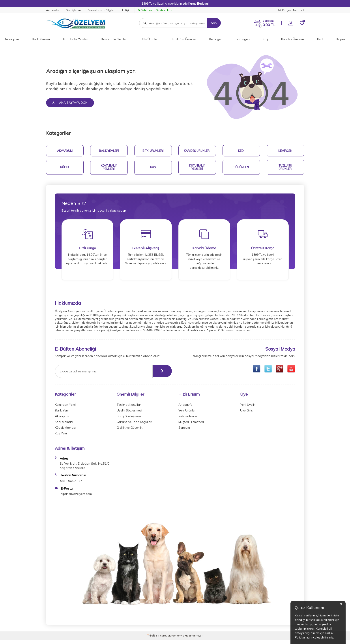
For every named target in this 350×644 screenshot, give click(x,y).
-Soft (151, 640)
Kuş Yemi (61, 437)
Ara (214, 23)
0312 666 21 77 (71, 485)
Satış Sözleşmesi (129, 420)
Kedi (320, 39)
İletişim (127, 10)
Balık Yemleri (41, 39)
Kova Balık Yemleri (114, 39)
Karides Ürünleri (293, 39)
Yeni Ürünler (187, 414)
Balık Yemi (62, 414)
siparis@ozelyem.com (76, 498)
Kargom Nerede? (291, 10)
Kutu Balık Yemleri (76, 39)
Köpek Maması (65, 432)
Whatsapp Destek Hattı (155, 10)
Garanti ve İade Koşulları (134, 426)
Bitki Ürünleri (150, 39)
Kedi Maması (64, 426)
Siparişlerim (73, 10)
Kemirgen (216, 39)
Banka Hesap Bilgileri (101, 10)
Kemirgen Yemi (65, 409)
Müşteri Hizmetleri (191, 426)
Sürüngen (243, 39)
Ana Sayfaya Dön (71, 103)
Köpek (341, 39)
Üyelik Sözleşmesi (129, 414)
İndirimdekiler (188, 420)
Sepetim (184, 432)
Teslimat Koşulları (129, 409)
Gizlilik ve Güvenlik (130, 432)
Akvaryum (12, 39)
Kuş (265, 39)
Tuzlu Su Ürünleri (184, 39)
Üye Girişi (247, 414)
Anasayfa (52, 10)
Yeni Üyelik (248, 409)
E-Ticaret (161, 640)
